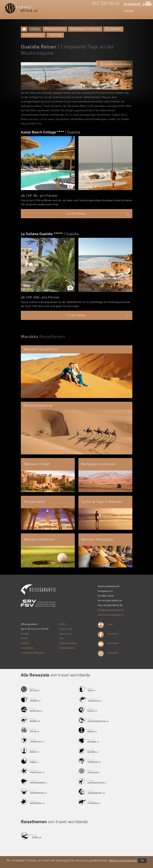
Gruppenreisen (33, 35)
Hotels (35, 29)
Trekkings (55, 35)
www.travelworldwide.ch (111, 615)
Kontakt (25, 634)
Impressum (65, 634)
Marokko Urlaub (38, 119)
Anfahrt (25, 643)
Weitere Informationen (123, 861)
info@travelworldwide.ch (111, 610)
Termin (24, 638)
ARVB (62, 624)
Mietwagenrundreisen (85, 29)
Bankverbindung (68, 643)
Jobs (62, 638)
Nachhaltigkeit (67, 648)
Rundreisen (113, 29)
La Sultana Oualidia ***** (50, 234)
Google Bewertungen (32, 653)
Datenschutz (66, 629)
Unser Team (27, 648)
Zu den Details (98, 214)
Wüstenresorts (55, 29)
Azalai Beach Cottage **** (50, 132)
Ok (142, 861)
